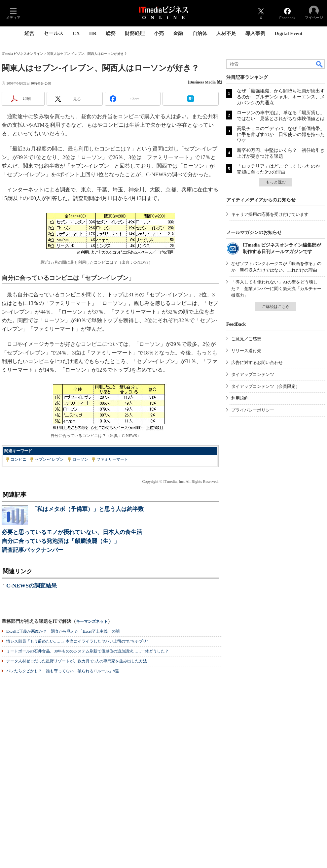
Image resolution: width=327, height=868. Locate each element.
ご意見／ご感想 (246, 339)
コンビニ (18, 459)
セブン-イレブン (49, 459)
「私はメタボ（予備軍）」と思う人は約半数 (88, 509)
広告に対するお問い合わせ (257, 363)
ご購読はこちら (276, 307)
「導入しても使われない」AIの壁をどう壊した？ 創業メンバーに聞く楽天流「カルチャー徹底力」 (276, 289)
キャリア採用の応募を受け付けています (270, 214)
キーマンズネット (92, 622)
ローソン (80, 459)
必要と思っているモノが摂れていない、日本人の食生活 (72, 532)
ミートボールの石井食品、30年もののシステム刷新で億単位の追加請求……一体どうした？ (88, 651)
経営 (29, 33)
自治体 (200, 33)
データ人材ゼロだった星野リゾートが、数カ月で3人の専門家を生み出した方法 (77, 661)
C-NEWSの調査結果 (32, 586)
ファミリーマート (112, 459)
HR (93, 33)
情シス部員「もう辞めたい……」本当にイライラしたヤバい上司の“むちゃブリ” (77, 641)
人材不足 (226, 33)
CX (76, 33)
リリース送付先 (246, 351)
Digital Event (289, 33)
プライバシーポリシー (253, 410)
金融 (178, 33)
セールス (54, 33)
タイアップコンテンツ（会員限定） (266, 386)
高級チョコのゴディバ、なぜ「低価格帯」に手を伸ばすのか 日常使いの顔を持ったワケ (281, 134)
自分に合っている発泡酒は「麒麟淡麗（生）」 (61, 541)
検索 (320, 64)
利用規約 (240, 398)
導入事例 (255, 33)
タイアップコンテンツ (253, 374)
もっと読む (276, 182)
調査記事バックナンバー (33, 550)
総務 (111, 33)
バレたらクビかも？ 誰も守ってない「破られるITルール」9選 (63, 671)
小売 (159, 33)
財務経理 (135, 33)
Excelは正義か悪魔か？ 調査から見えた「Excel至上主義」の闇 (63, 631)
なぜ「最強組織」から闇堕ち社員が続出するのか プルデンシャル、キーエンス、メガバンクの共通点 (281, 97)
